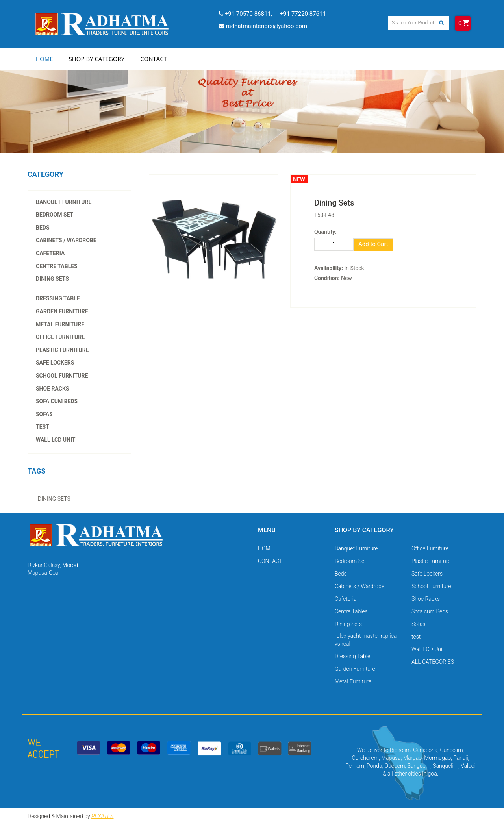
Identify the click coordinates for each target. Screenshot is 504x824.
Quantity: (325, 232)
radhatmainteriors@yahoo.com (263, 26)
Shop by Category (97, 59)
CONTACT (270, 561)
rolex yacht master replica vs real (70, 282)
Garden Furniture (62, 311)
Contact (154, 59)
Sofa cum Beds (57, 401)
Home (44, 59)
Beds (43, 228)
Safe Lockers (55, 363)
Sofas (44, 414)
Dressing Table (58, 298)
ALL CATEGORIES (433, 662)
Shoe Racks (52, 389)
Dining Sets (52, 279)
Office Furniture (60, 337)
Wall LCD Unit (56, 440)
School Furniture (62, 376)
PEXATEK (102, 816)
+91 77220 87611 (303, 14)
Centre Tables (57, 266)
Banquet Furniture (64, 202)
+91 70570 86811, (245, 14)
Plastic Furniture (62, 350)
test (43, 427)
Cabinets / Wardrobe (66, 240)
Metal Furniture (60, 324)
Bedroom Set (55, 215)
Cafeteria (50, 253)
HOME (266, 548)
